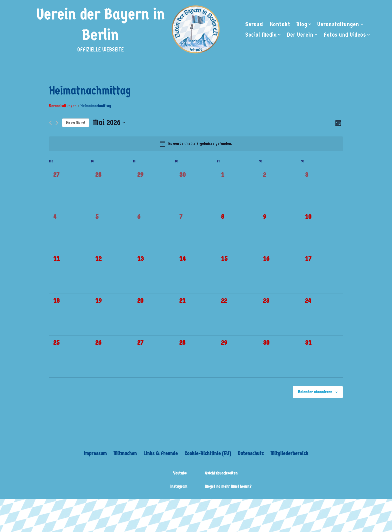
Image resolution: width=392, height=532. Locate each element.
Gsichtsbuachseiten (221, 473)
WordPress (128, 507)
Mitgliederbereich (290, 454)
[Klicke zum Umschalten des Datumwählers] (109, 123)
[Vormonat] (50, 123)
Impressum (94, 454)
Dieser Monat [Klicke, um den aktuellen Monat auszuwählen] (76, 123)
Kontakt (280, 24)
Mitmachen (124, 454)
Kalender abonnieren (315, 392)
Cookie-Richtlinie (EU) (208, 454)
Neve (60, 507)
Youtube (180, 473)
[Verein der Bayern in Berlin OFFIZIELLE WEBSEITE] (126, 29)
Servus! (254, 24)
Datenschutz (251, 454)
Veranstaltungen (63, 106)
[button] (310, 24)
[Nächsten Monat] (57, 123)
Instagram (179, 487)
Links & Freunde (160, 454)
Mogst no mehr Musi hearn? (228, 487)
